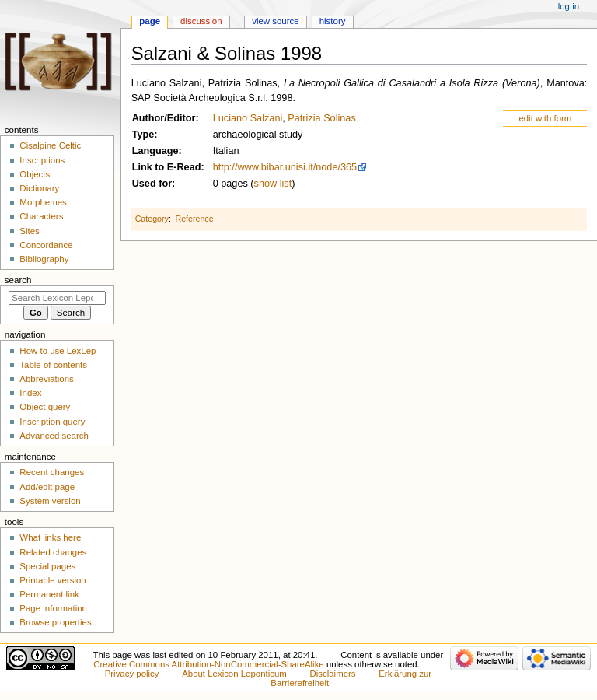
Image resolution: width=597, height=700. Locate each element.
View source (275, 21)
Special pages (47, 566)
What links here (50, 537)
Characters (41, 216)
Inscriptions (42, 160)
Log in (569, 6)
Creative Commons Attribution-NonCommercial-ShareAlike (208, 664)
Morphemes (43, 202)
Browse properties (55, 622)
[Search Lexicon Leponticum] (57, 298)
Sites (29, 231)
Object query (45, 407)
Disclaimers (333, 674)
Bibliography (44, 259)
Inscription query (52, 422)
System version (50, 501)
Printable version (52, 580)
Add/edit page (47, 487)
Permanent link (49, 594)
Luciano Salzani (248, 118)
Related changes (53, 552)
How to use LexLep (58, 351)
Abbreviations (46, 379)
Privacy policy (132, 674)
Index (30, 393)
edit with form (545, 118)
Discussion (201, 21)
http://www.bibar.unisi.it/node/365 (285, 167)
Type (143, 135)
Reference (194, 219)
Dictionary (39, 188)
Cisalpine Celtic (50, 145)
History (333, 21)
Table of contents (53, 365)
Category (152, 219)
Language (155, 151)
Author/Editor (164, 118)
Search (18, 280)
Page (150, 21)
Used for (152, 184)
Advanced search (54, 436)
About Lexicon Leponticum (234, 674)
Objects (35, 174)
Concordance (46, 245)
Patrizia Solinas (321, 118)
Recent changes (52, 472)
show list (273, 184)
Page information (53, 608)
